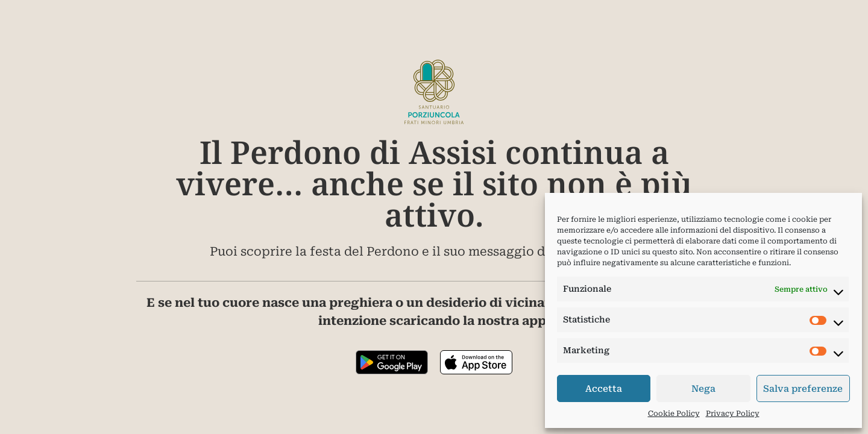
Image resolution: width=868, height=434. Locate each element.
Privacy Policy (733, 414)
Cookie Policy (674, 414)
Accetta (604, 389)
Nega (703, 389)
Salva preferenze (803, 389)
